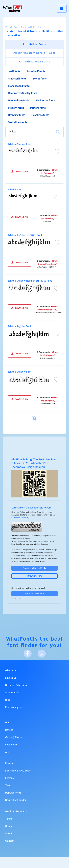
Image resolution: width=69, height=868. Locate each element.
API (7, 752)
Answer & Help (21, 518)
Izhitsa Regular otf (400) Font (25, 235)
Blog (8, 700)
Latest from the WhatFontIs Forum (31, 508)
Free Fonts (11, 745)
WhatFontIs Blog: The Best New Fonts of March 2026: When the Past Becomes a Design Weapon (34, 463)
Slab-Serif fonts (17, 79)
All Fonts (35, 27)
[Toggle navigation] (62, 9)
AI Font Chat (12, 693)
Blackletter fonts (45, 101)
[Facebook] (28, 654)
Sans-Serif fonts (36, 72)
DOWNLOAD (20, 172)
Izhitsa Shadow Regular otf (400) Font (30, 281)
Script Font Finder (16, 800)
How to (9, 730)
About (9, 834)
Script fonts (40, 79)
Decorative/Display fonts (23, 93)
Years (8, 786)
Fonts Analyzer (14, 707)
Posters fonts (38, 108)
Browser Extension (16, 685)
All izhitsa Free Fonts (35, 62)
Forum (9, 763)
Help (8, 723)
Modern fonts (16, 108)
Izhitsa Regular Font (20, 326)
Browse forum (35, 576)
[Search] (58, 132)
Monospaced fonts (19, 86)
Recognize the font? (35, 568)
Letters (9, 778)
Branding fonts (17, 115)
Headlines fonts (40, 115)
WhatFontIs (22, 639)
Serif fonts (14, 72)
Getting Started (14, 737)
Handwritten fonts (19, 101)
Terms (9, 819)
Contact (10, 841)
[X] (42, 654)
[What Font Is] (13, 9)
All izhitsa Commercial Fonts (34, 53)
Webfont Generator (35, 594)
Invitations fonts (18, 123)
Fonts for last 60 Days (18, 771)
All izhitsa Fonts (35, 44)
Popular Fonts (13, 793)
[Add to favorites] (57, 152)
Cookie (9, 826)
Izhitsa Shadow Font (20, 144)
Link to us (11, 678)
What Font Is (15, 27)
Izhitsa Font (15, 190)
